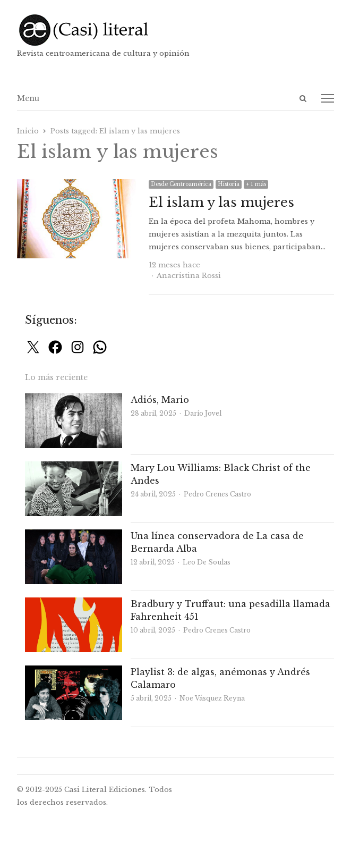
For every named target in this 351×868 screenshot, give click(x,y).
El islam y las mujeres (221, 202)
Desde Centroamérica (181, 184)
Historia (229, 184)
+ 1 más (256, 184)
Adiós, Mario (160, 400)
